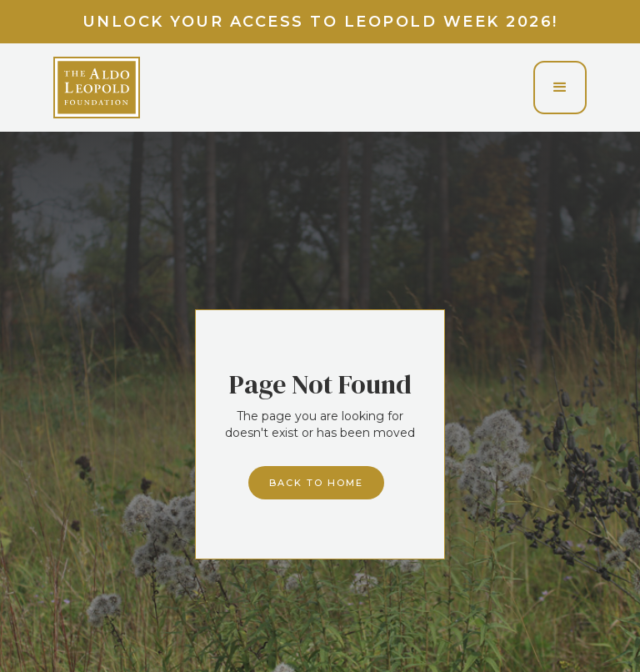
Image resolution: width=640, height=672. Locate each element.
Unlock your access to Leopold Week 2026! (320, 22)
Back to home (316, 483)
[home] (97, 88)
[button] (560, 88)
